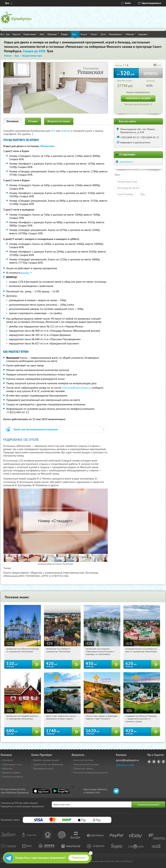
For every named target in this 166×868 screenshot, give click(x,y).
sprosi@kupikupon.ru (127, 760)
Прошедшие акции (43, 768)
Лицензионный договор (86, 764)
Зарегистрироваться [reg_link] (151, 3)
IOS (53, 131)
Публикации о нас (12, 764)
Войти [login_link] (128, 3)
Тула (7, 3)
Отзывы (33, 121)
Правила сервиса (11, 773)
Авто (43, 34)
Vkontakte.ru (154, 762)
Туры (75, 34)
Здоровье (143, 34)
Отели (95, 34)
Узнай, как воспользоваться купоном (36, 429)
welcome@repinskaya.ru (76, 388)
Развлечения (31, 34)
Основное (13, 121)
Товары (65, 34)
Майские (131, 34)
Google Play (61, 791)
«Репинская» (47, 146)
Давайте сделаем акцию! (46, 760)
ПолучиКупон (116, 34)
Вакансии (7, 768)
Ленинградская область (128, 188)
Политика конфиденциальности (90, 773)
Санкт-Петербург (125, 194)
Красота (17, 34)
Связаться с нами (125, 765)
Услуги (85, 34)
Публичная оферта (83, 768)
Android (66, 131)
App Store (41, 791)
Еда (8, 34)
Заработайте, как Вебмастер (48, 764)
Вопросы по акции (59, 121)
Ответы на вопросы (13, 777)
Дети (104, 34)
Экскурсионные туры (127, 182)
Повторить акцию (138, 98)
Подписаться (79, 858)
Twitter (159, 762)
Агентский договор (83, 760)
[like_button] (155, 66)
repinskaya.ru (126, 162)
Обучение (53, 34)
